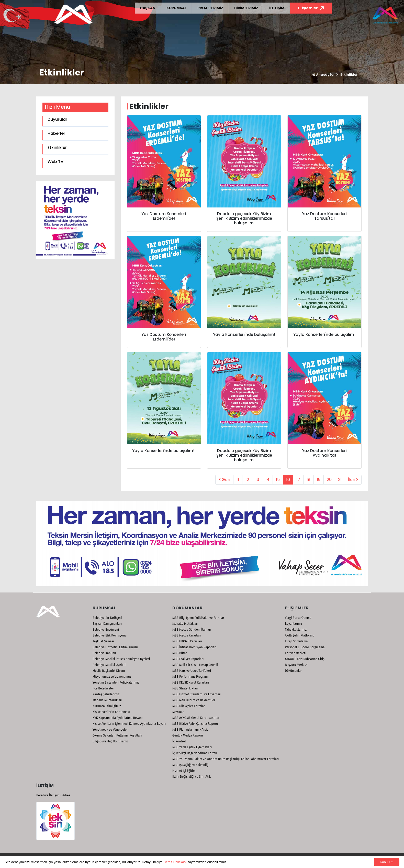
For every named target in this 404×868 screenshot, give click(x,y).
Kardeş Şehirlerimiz (106, 694)
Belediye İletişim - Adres (53, 795)
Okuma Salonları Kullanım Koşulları (117, 735)
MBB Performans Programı (190, 677)
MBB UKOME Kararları (187, 641)
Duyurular (57, 119)
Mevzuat (178, 712)
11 (238, 480)
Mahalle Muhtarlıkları (107, 700)
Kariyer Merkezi (295, 653)
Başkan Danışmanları (107, 624)
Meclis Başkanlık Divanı (109, 671)
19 (319, 480)
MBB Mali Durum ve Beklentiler (194, 700)
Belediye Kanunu (104, 653)
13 (257, 480)
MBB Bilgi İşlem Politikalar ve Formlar (198, 618)
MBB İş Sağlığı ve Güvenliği (191, 765)
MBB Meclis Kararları (187, 635)
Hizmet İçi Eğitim (184, 771)
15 (278, 480)
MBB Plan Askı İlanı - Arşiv (190, 730)
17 (298, 480)
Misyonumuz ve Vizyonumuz (112, 677)
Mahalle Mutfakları (185, 624)
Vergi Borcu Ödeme (298, 618)
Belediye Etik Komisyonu (110, 635)
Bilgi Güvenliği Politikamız (110, 741)
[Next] (353, 480)
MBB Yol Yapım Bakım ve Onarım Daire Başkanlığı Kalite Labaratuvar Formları (226, 759)
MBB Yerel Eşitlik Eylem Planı (192, 747)
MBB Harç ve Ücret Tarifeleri (192, 671)
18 (308, 480)
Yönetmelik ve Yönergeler (110, 730)
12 (247, 480)
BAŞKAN (148, 8)
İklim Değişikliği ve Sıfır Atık (192, 777)
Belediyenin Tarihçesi (107, 618)
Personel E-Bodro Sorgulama (305, 647)
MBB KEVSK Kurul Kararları (191, 683)
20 (329, 480)
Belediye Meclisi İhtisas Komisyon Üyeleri (121, 659)
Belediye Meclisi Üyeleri (109, 665)
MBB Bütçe (180, 653)
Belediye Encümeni (106, 630)
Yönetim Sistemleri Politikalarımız (116, 683)
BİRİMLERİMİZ (246, 8)
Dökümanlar (293, 671)
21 (340, 480)
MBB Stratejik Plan (185, 688)
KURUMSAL (176, 8)
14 (267, 480)
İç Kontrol (179, 741)
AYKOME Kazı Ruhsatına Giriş (305, 659)
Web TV (55, 162)
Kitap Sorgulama (296, 641)
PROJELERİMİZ (210, 8)
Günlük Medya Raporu (188, 735)
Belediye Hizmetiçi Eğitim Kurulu (115, 647)
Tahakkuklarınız (296, 630)
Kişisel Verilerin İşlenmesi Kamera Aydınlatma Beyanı (129, 724)
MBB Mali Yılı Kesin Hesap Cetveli (195, 665)
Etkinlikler (57, 147)
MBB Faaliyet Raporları (188, 659)
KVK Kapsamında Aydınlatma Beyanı (117, 718)
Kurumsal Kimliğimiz (107, 706)
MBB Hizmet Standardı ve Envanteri (197, 694)
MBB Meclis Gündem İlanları (192, 630)
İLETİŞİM (277, 8)
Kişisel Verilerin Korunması (111, 712)
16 (288, 480)
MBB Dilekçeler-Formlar (189, 706)
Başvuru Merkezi (296, 665)
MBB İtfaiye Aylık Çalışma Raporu (195, 724)
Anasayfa (323, 75)
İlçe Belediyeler (103, 688)
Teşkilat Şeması (103, 641)
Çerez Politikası (175, 862)
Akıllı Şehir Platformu (300, 635)
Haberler (56, 133)
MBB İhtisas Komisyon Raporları (194, 647)
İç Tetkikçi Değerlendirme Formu (195, 753)
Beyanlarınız (293, 624)
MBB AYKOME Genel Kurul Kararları (196, 718)
